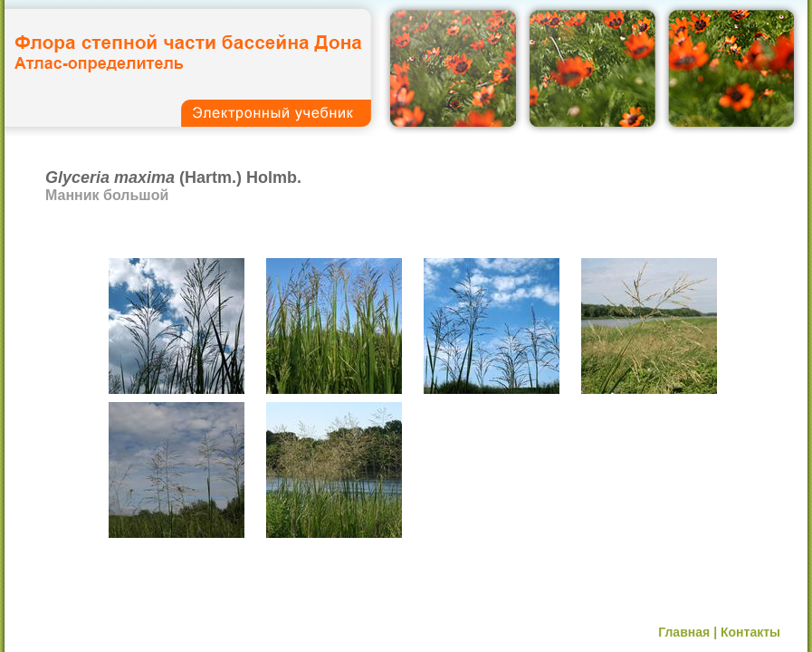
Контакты (750, 632)
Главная (684, 632)
